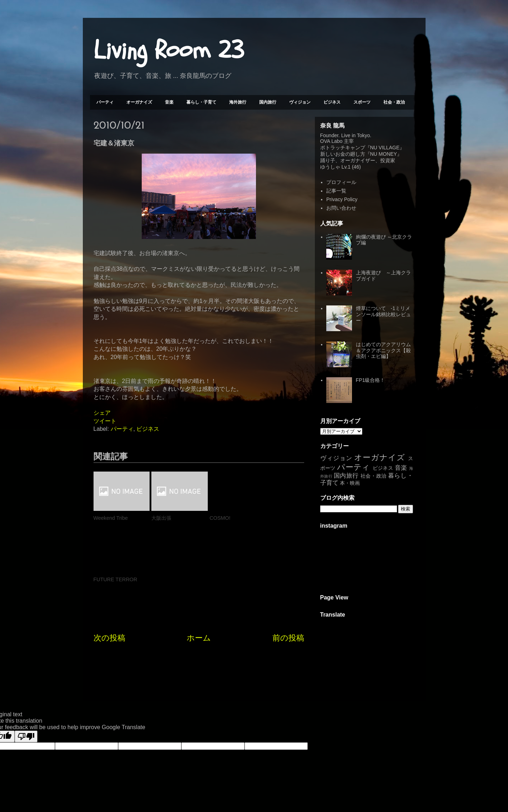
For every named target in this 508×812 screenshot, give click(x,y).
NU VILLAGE (385, 148)
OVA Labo (331, 141)
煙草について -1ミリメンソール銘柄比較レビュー (383, 314)
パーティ (105, 102)
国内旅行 (268, 102)
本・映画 (350, 483)
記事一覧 (336, 191)
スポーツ (362, 102)
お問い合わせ (341, 208)
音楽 (169, 102)
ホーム (199, 576)
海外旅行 (238, 102)
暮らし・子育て (201, 102)
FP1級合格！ (371, 380)
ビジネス (332, 102)
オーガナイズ (139, 102)
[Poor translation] (26, 708)
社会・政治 (394, 102)
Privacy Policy (342, 199)
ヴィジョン (300, 102)
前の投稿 (288, 576)
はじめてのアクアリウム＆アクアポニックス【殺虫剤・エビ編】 (383, 350)
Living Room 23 (169, 50)
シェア (102, 413)
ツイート (105, 421)
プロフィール (341, 182)
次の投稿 (109, 576)
